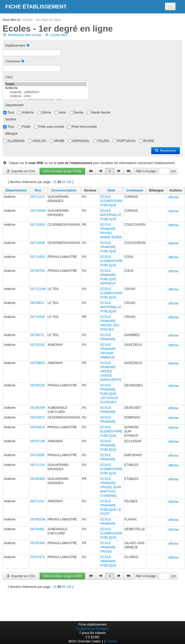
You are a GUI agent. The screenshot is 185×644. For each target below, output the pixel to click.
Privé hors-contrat (84, 127)
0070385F (37, 455)
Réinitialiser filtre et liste (22, 35)
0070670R (38, 408)
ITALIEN (103, 141)
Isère (62, 112)
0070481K (38, 427)
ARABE (59, 141)
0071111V (38, 197)
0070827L (37, 335)
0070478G (38, 271)
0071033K (38, 317)
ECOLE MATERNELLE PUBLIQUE (111, 215)
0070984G (38, 363)
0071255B (38, 243)
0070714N (38, 441)
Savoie (79, 112)
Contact (111, 641)
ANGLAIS (39, 141)
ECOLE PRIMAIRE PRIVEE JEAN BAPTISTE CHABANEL (111, 487)
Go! (173, 171)
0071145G (38, 257)
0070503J (37, 303)
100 (69, 182)
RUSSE (149, 141)
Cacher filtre (56, 35)
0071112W (38, 289)
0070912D (38, 385)
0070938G (38, 479)
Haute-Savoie (101, 112)
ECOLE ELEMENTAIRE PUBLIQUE (111, 201)
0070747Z (37, 557)
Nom (111, 190)
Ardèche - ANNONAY (46, 92)
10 (55, 182)
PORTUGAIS (126, 141)
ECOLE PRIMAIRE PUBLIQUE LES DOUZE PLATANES (109, 394)
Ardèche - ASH (46, 96)
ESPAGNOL (81, 141)
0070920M (38, 519)
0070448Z (37, 529)
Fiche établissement (36, 7)
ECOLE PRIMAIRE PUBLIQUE (108, 247)
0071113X (38, 465)
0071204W (38, 211)
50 (63, 182)
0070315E (38, 345)
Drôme (46, 112)
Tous (11, 112)
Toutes (46, 84)
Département (14, 105)
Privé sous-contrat (51, 127)
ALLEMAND (16, 141)
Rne (38, 190)
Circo (9, 77)
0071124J (37, 501)
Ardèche (28, 112)
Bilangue (11, 134)
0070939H (38, 543)
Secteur (11, 119)
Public (26, 127)
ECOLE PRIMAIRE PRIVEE (108, 547)
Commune (13, 61)
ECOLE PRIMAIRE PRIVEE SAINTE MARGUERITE (111, 371)
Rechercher (165, 151)
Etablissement (15, 46)
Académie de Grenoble (93, 629)
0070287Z (37, 417)
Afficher (173, 197)
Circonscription (64, 190)
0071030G (38, 225)
